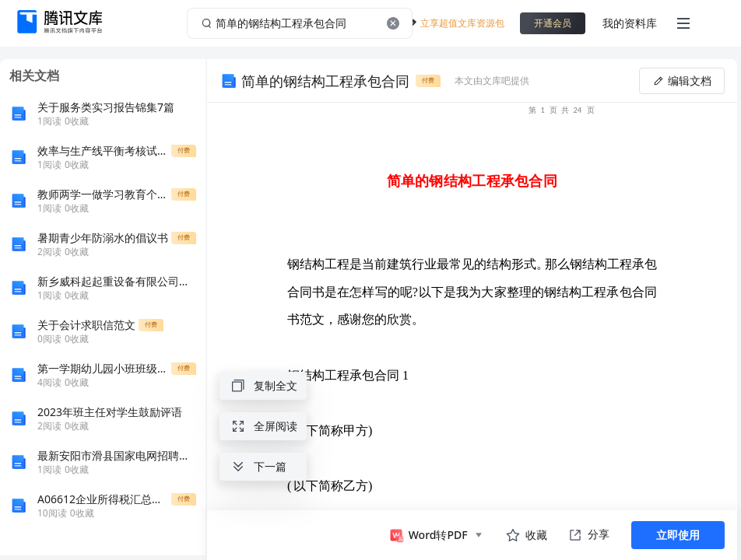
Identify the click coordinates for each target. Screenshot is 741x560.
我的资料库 (630, 23)
